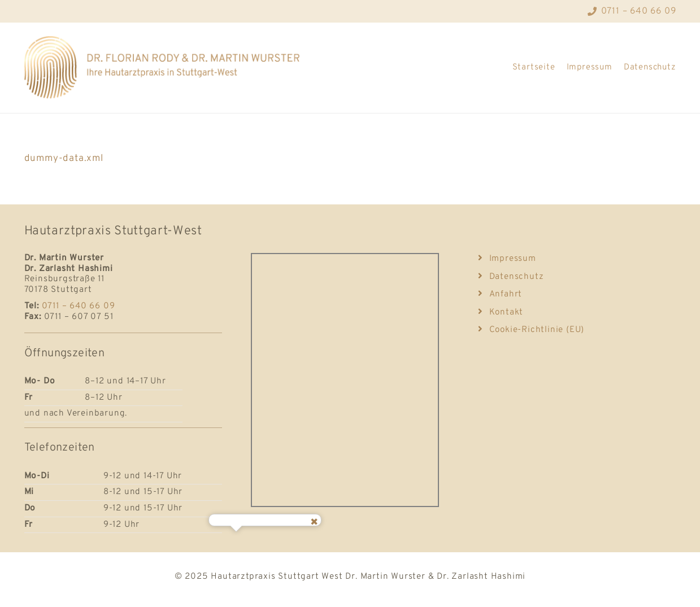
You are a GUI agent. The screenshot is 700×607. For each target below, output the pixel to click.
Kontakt (501, 312)
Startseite (534, 67)
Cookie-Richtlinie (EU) (531, 330)
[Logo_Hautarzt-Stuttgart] (168, 68)
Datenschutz (650, 67)
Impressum (590, 67)
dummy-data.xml (64, 159)
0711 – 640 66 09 (79, 306)
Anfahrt (500, 294)
